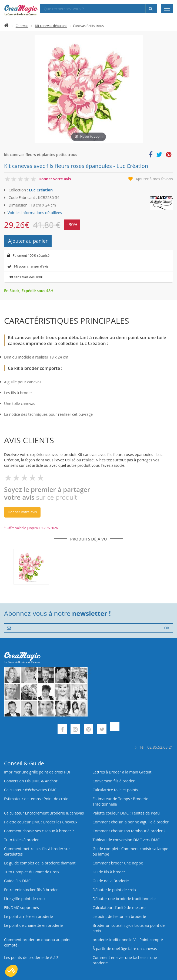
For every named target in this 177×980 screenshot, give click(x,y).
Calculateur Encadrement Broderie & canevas (44, 813)
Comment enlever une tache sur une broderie (125, 960)
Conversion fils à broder (114, 781)
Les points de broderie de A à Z (31, 957)
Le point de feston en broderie (119, 916)
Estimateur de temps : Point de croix (36, 799)
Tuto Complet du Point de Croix (32, 872)
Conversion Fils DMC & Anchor (31, 781)
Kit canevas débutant (51, 26)
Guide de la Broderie (111, 881)
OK (167, 628)
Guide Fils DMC (17, 881)
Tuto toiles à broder (21, 840)
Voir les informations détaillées (35, 213)
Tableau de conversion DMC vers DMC (126, 840)
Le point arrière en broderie (29, 916)
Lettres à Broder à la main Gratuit (122, 772)
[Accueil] (6, 26)
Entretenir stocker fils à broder (31, 890)
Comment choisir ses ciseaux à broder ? (39, 831)
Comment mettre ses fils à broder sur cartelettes (37, 851)
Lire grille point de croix (25, 899)
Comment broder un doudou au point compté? (37, 942)
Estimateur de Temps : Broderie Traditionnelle (121, 801)
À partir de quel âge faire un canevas (125, 949)
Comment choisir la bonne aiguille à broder (131, 822)
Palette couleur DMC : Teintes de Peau (126, 813)
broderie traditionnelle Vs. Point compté (128, 940)
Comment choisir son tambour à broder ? (129, 831)
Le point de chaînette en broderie (33, 925)
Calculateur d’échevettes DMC (30, 790)
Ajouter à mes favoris (154, 179)
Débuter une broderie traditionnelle (124, 899)
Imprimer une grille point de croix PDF (38, 772)
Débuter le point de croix (115, 890)
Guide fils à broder (109, 872)
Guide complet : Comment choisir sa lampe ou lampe (131, 851)
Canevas (22, 26)
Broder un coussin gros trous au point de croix (129, 928)
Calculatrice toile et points (115, 790)
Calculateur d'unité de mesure (119, 908)
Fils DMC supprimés (21, 908)
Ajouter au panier (28, 241)
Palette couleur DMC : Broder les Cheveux (41, 822)
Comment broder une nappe (118, 863)
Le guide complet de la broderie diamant (40, 863)
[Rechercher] (151, 9)
